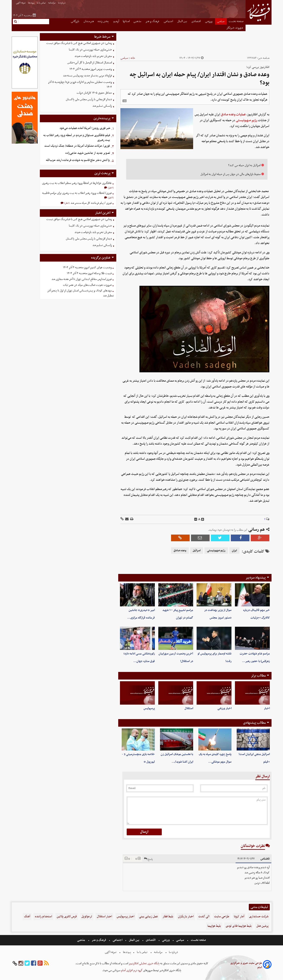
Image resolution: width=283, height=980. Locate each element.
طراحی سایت (222, 917)
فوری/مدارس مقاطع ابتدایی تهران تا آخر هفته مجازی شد (82, 279)
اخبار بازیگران (186, 917)
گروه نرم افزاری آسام (131, 970)
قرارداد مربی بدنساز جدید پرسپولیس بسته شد (87, 76)
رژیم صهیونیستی (247, 120)
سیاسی (221, 21)
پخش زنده (103, 21)
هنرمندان (89, 21)
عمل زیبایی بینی (148, 917)
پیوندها (31, 3)
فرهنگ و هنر (153, 21)
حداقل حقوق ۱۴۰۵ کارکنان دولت (94, 93)
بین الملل (183, 21)
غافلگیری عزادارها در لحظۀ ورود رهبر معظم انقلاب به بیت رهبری (77, 183)
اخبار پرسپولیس (125, 917)
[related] (125, 101)
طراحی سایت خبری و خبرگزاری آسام (246, 965)
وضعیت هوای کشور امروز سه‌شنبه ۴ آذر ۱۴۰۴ (87, 267)
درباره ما (62, 3)
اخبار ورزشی (224, 708)
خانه (133, 58)
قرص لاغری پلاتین (67, 917)
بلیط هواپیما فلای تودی (239, 926)
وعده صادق (180, 551)
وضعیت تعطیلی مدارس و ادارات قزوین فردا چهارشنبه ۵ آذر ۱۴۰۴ (80, 85)
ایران (234, 551)
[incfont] (203, 519)
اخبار (267, 708)
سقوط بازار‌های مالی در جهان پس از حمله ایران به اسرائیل (230, 174)
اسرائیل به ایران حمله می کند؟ (244, 165)
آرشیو (116, 21)
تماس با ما (41, 3)
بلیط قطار (168, 917)
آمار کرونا (239, 917)
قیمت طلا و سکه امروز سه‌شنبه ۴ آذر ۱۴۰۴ (89, 273)
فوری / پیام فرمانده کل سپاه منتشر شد (91, 203)
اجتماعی (169, 21)
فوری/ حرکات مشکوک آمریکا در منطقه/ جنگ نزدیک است (77, 146)
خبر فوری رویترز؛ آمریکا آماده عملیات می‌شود (85, 128)
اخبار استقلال (104, 917)
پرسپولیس (149, 708)
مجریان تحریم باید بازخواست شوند (93, 56)
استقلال (189, 708)
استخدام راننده (43, 917)
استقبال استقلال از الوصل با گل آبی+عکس (90, 63)
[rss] (46, 963)
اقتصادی (196, 21)
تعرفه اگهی (21, 3)
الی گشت (204, 917)
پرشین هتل (262, 926)
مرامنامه (52, 3)
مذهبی (138, 21)
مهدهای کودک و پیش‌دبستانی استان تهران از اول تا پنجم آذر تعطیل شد (81, 293)
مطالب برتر (258, 676)
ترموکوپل (87, 917)
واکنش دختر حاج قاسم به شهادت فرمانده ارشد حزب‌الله (78, 160)
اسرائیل (197, 551)
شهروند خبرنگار (235, 28)
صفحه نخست (236, 21)
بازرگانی (75, 21)
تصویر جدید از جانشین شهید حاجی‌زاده (88, 153)
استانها (126, 21)
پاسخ (148, 859)
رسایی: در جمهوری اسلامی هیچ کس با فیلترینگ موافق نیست (79, 43)
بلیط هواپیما (214, 926)
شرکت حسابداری (259, 917)
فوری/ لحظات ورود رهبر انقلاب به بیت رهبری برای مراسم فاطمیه (77, 193)
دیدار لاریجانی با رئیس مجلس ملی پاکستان (89, 99)
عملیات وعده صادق (233, 114)
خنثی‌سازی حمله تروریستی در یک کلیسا (90, 50)
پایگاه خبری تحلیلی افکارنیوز (144, 963)
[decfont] (196, 519)
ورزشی (209, 21)
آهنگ (27, 917)
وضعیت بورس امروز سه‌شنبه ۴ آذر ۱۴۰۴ (91, 69)
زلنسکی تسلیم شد (102, 106)
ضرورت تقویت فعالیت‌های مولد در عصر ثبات (87, 285)
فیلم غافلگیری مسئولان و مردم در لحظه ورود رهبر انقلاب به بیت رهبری (77, 138)
